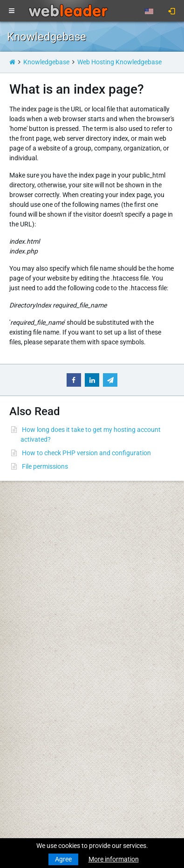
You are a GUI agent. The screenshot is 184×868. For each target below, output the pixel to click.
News (15, 525)
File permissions (45, 466)
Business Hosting (32, 579)
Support (111, 515)
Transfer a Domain (34, 552)
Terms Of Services (125, 586)
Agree (63, 859)
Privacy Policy (119, 596)
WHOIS (109, 542)
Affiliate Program (124, 623)
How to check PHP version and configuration (86, 453)
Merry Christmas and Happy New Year (62, 699)
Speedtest (114, 552)
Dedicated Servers (33, 615)
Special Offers (119, 633)
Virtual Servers (28, 606)
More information (114, 859)
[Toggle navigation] (12, 11)
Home (16, 515)
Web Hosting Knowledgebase (119, 62)
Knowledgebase (46, 62)
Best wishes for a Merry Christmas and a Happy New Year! (91, 753)
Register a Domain (33, 542)
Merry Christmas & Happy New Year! (59, 726)
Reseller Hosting (30, 588)
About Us (112, 569)
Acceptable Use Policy (131, 606)
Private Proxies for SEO (40, 652)
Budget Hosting (30, 569)
